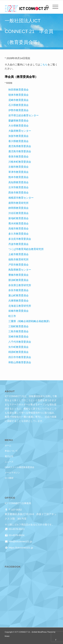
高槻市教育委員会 (18, 228)
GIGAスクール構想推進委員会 (19, 467)
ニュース (9, 462)
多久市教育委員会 (18, 234)
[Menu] (54, 7)
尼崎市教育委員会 (18, 100)
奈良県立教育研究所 (20, 285)
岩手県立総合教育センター (24, 115)
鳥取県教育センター (20, 270)
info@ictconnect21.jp (20, 541)
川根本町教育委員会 (20, 162)
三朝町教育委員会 (18, 326)
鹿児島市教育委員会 (20, 151)
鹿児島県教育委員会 (20, 146)
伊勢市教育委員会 (18, 110)
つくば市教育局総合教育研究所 (26, 249)
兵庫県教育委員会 (18, 301)
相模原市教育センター (21, 198)
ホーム (8, 445)
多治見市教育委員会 (20, 239)
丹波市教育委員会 (18, 244)
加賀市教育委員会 (18, 136)
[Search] (46, 7)
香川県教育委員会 (18, 141)
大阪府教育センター (20, 131)
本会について (11, 451)
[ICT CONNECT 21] (26, 7)
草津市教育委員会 (18, 172)
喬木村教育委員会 (18, 223)
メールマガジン (12, 473)
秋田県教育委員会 (18, 90)
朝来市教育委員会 (18, 95)
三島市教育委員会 (18, 331)
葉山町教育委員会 (18, 295)
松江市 (12, 316)
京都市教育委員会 (18, 167)
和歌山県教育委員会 (20, 362)
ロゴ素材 (9, 478)
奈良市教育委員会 (18, 290)
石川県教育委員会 (18, 105)
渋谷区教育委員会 (18, 213)
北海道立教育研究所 (20, 306)
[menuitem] (46, 7)
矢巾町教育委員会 (18, 347)
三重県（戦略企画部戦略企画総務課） (30, 321)
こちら (44, 65)
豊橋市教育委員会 (18, 275)
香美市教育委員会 (18, 157)
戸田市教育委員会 (18, 265)
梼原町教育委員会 (18, 352)
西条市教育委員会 (18, 192)
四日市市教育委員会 (20, 357)
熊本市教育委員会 (18, 177)
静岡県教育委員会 (18, 208)
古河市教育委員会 (18, 187)
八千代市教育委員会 (20, 342)
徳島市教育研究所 (18, 259)
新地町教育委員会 (18, 218)
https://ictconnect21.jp (20, 548)
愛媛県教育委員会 (18, 121)
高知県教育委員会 (18, 182)
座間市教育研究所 (18, 203)
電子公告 (9, 456)
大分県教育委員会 (18, 126)
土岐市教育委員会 (18, 254)
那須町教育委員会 (18, 280)
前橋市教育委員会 (18, 311)
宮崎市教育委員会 (18, 337)
